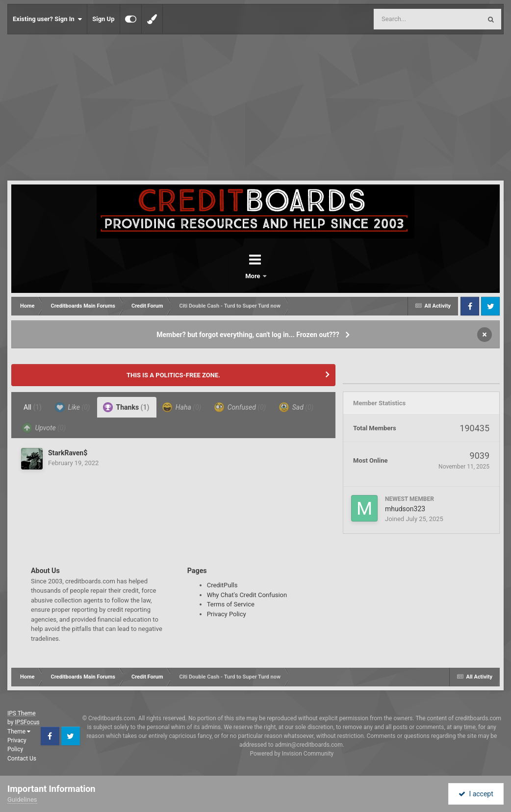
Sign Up (103, 19)
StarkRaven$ (68, 453)
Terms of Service (231, 604)
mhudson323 (405, 509)
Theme (19, 732)
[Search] (403, 19)
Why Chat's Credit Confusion (247, 595)
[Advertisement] (255, 108)
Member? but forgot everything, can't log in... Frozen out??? (248, 335)
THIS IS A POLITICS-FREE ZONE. (173, 375)
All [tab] (33, 407)
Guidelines (22, 799)
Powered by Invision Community (292, 754)
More (281, 276)
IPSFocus (27, 722)
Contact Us (22, 759)
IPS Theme (22, 713)
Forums (228, 276)
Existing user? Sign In (47, 19)
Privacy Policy (227, 614)
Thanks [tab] (126, 407)
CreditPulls (222, 585)
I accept (476, 794)
